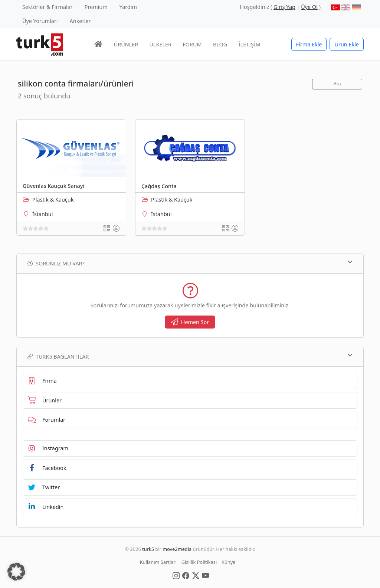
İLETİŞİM (250, 44)
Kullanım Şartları (158, 562)
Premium (96, 7)
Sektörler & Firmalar (47, 7)
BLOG (220, 44)
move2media (177, 549)
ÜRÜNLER (126, 44)
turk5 (148, 549)
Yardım (128, 7)
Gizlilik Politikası (199, 562)
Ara (337, 84)
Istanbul (161, 214)
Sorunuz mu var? (190, 263)
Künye (228, 562)
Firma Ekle (309, 44)
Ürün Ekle (347, 44)
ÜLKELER (160, 44)
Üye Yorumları (40, 21)
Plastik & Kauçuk (53, 200)
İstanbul (42, 214)
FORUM (192, 44)
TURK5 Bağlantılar (190, 356)
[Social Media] (176, 575)
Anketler (80, 21)
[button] (16, 572)
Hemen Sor (190, 322)
